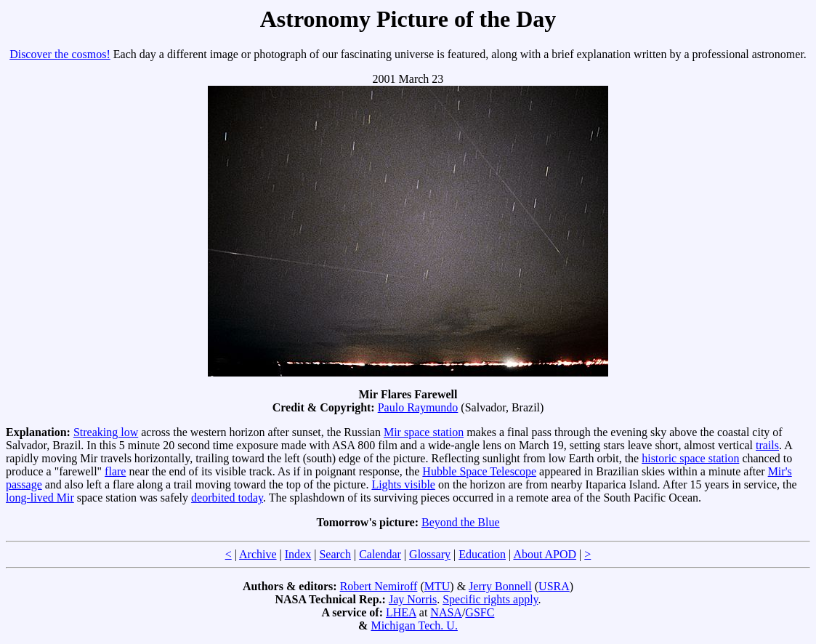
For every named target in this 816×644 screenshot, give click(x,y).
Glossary (430, 554)
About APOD (545, 554)
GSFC (480, 612)
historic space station (690, 458)
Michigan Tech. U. (414, 625)
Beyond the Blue (461, 522)
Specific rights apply (490, 599)
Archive (258, 554)
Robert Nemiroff (379, 586)
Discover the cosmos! (60, 54)
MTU (437, 586)
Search (335, 554)
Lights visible (403, 484)
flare (115, 471)
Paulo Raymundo (418, 407)
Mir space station (424, 432)
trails (767, 445)
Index (298, 554)
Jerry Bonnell (500, 586)
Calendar (380, 554)
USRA (554, 586)
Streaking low (106, 432)
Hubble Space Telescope (479, 471)
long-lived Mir (40, 498)
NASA (446, 612)
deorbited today (227, 498)
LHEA (401, 612)
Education (482, 554)
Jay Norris (413, 599)
